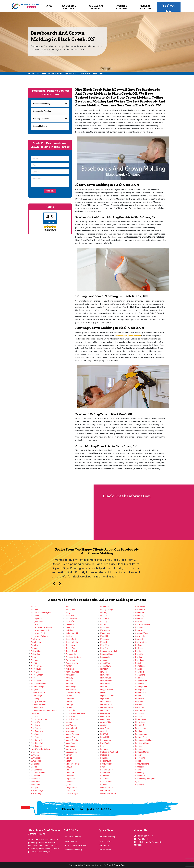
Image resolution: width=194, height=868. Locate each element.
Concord (139, 639)
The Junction (36, 734)
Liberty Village (107, 610)
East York (104, 779)
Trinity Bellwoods (38, 702)
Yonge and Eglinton (39, 636)
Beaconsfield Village (144, 740)
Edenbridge (105, 773)
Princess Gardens (73, 657)
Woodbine (35, 645)
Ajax (137, 782)
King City (104, 648)
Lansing (104, 621)
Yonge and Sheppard (40, 630)
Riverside (70, 624)
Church (138, 663)
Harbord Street (107, 707)
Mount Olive (71, 737)
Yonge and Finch (38, 633)
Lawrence (105, 618)
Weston (34, 663)
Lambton (104, 624)
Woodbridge (36, 642)
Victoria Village (37, 687)
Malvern (69, 782)
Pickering (70, 669)
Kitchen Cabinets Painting (75, 845)
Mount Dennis (72, 740)
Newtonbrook (72, 728)
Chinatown (140, 666)
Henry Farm (105, 702)
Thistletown (36, 725)
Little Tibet (70, 791)
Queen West (71, 648)
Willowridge (36, 651)
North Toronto (72, 719)
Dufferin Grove (107, 791)
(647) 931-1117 (169, 8)
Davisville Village (143, 624)
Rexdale (69, 636)
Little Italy (105, 607)
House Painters (70, 841)
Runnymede (71, 610)
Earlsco (104, 785)
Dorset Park (140, 613)
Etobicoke (105, 755)
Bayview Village (142, 743)
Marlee (69, 770)
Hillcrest (104, 693)
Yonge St (35, 624)
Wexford (34, 660)
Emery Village (106, 764)
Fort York (104, 734)
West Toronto (37, 666)
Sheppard (35, 788)
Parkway (69, 678)
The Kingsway (37, 731)
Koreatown (105, 633)
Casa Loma (140, 675)
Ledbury (104, 613)
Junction (104, 660)
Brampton (140, 707)
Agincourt (140, 785)
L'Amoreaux (105, 630)
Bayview (139, 746)
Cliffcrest (139, 648)
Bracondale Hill (142, 710)
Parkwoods (71, 675)
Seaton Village (37, 791)
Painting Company (122, 7)
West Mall (35, 672)
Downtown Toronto (109, 794)
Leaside (104, 615)
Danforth (139, 630)
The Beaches (36, 746)
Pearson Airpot (72, 672)
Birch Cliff (140, 725)
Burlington (140, 690)
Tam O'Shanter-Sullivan (41, 749)
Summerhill (36, 761)
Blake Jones (141, 719)
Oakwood (70, 699)
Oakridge (70, 705)
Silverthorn (35, 782)
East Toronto (106, 782)
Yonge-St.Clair (37, 621)
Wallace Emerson (38, 684)
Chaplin (139, 669)
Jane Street (105, 663)
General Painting (145, 7)
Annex (138, 770)
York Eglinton (36, 618)
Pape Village (71, 687)
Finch (103, 746)
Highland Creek (107, 696)
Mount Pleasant (73, 734)
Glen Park (105, 728)
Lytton (68, 785)
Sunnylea (35, 755)
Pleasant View (72, 663)
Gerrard (104, 731)
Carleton (139, 678)
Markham (70, 776)
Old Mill (69, 696)
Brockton (139, 696)
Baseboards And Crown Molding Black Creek (83, 73)
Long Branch (71, 788)
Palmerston (71, 690)
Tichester (35, 713)
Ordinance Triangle (74, 693)
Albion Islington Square (145, 779)
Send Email (143, 839)
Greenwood (105, 716)
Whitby (34, 657)
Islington (104, 669)
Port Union (70, 660)
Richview (69, 630)
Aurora (138, 761)
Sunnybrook (36, 758)
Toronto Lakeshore (39, 705)
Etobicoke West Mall (109, 752)
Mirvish (69, 755)
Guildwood (105, 713)
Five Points (105, 743)
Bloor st (139, 716)
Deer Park (139, 621)
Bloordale (139, 713)
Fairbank (104, 749)
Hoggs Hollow (107, 690)
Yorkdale (35, 610)
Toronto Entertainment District (44, 710)
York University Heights (41, 613)
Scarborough (36, 794)
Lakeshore (105, 627)
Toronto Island (37, 707)
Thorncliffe (35, 722)
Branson (139, 705)
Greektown (105, 719)
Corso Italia (140, 636)
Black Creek (140, 722)
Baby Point (140, 758)
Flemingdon (106, 740)
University (35, 699)
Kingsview (105, 642)
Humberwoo (106, 678)
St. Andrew (35, 776)
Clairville (139, 654)
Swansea (35, 752)
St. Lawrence (36, 770)
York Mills (35, 615)
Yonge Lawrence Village (41, 627)
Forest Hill (105, 737)
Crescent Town (142, 633)
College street (141, 642)
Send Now (50, 191)
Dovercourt (140, 610)
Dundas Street (107, 788)
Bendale (139, 731)
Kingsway (105, 639)
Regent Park (71, 639)
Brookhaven (140, 693)
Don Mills (139, 618)
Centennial (140, 672)
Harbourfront (106, 705)
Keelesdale (105, 657)
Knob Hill (104, 636)
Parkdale (69, 684)
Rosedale (70, 615)
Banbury (139, 755)
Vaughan (35, 690)
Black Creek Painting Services (49, 73)
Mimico (69, 758)
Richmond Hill (72, 633)
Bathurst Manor (142, 752)
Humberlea (105, 684)
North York (70, 716)
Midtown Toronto (73, 764)
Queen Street (71, 651)
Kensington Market (109, 651)
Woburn (34, 648)
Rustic (68, 607)
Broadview (140, 699)
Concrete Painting (107, 837)
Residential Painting (69, 7)
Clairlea (139, 657)
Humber (104, 687)
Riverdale (70, 627)
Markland (70, 773)
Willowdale (35, 654)
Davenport (140, 627)
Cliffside (139, 645)
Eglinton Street (107, 770)
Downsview (140, 607)
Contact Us (104, 845)
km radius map (47, 512)
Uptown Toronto (38, 693)
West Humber (37, 675)
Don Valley (140, 615)
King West (105, 645)
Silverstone (36, 785)
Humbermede (106, 681)
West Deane (36, 681)
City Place (140, 660)
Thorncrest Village (39, 719)
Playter (69, 666)
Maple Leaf (70, 779)
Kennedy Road (107, 654)
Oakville (69, 702)
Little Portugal (72, 794)
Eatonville (105, 776)
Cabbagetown (141, 687)
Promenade (71, 654)
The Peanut (36, 728)
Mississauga (71, 752)
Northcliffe (70, 710)
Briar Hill (139, 702)
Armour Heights (142, 764)
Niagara (69, 722)
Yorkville (34, 607)
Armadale (139, 767)
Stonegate (35, 764)
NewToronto (71, 725)
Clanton (139, 651)
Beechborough (142, 734)
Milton (68, 761)
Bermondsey (141, 728)
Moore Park (71, 749)
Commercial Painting (96, 7)
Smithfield (35, 779)
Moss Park (70, 743)
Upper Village (36, 696)
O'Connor (70, 707)
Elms (103, 767)
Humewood (105, 675)
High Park (105, 699)
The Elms (35, 737)
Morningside (71, 746)
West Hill (35, 678)
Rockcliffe (70, 621)
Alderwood (140, 776)
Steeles (34, 767)
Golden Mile (106, 722)
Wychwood (36, 639)
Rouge (68, 613)
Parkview (70, 681)
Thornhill (35, 716)
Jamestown (105, 666)
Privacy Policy (105, 841)
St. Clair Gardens (38, 773)
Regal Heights (72, 642)
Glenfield (104, 725)
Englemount (106, 761)
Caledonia (140, 684)
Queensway (71, 645)
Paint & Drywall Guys (116, 865)
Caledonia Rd (141, 681)
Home (49, 6)
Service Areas (105, 850)
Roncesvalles (71, 618)
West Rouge (36, 669)
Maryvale (70, 767)
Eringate (104, 758)
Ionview (104, 672)
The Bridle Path (37, 743)
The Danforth (36, 740)
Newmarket (71, 731)
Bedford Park (141, 737)
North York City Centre (75, 713)
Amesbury (140, 773)
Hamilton (104, 710)
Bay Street (140, 749)
